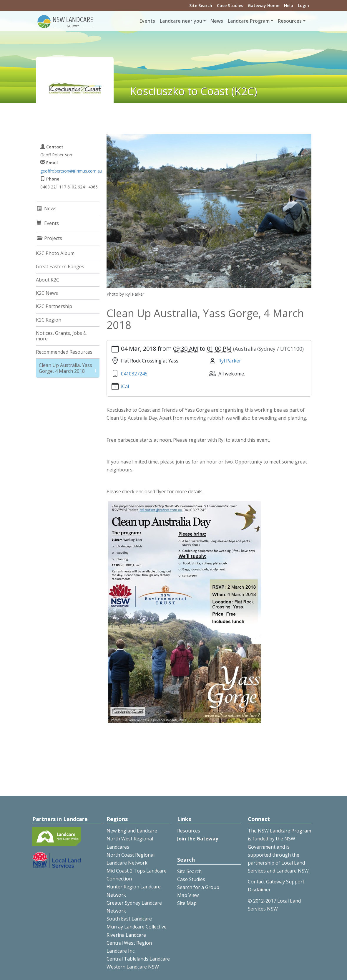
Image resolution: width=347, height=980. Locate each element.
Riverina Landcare (126, 935)
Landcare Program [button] (249, 21)
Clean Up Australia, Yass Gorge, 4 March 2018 (65, 368)
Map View (188, 895)
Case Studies (230, 5)
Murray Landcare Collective (137, 927)
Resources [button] (290, 21)
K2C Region (49, 320)
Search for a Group (198, 887)
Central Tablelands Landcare (138, 959)
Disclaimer (259, 890)
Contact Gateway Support (276, 882)
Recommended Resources (64, 352)
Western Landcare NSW (133, 967)
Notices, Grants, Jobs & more (61, 336)
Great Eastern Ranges (60, 266)
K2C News (47, 293)
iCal (125, 386)
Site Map (187, 903)
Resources (189, 831)
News (217, 21)
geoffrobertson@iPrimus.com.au (71, 171)
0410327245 (134, 374)
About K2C (48, 280)
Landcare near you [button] (181, 21)
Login (303, 5)
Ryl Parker (230, 361)
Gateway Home (264, 5)
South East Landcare (129, 919)
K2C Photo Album (55, 253)
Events (147, 21)
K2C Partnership (54, 306)
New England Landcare (132, 831)
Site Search (201, 5)
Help (289, 5)
